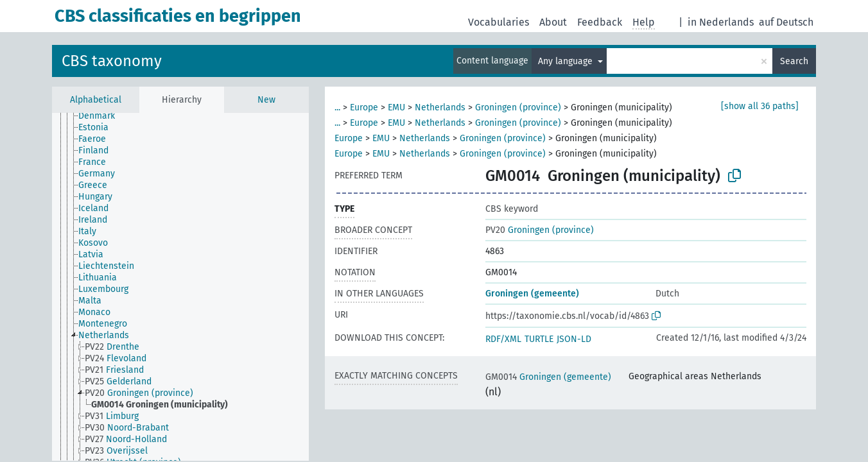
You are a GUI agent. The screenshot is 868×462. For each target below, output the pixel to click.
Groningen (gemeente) (532, 294)
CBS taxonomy (112, 61)
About (553, 22)
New (266, 100)
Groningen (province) (518, 107)
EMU (396, 107)
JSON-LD (574, 339)
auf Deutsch (786, 22)
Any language (567, 61)
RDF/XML (503, 339)
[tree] (180, 287)
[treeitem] (102, 116)
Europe (364, 107)
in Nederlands (721, 22)
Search (794, 61)
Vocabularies (499, 22)
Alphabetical (96, 100)
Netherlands (440, 107)
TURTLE (539, 339)
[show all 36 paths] (760, 106)
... (337, 107)
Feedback (600, 22)
